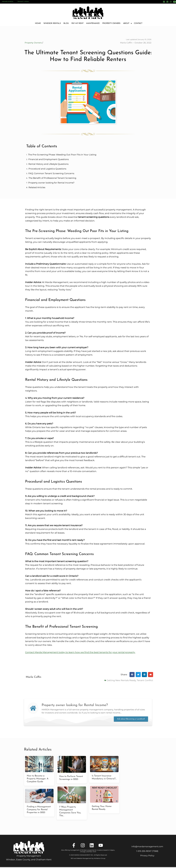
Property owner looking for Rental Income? (51, 183)
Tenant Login (23, 2)
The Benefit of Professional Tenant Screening (52, 179)
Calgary (112, 851)
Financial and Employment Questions (49, 160)
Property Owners (111, 23)
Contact (138, 23)
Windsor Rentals (52, 23)
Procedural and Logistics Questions (47, 169)
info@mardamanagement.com (147, 847)
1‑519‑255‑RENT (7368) (147, 852)
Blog (66, 23)
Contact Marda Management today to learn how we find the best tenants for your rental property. (80, 653)
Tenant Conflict (145, 681)
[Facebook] (164, 2)
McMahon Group (100, 859)
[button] (132, 675)
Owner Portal (8, 2)
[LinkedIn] (167, 2)
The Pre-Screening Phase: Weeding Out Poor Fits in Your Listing (62, 155)
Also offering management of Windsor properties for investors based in (85, 851)
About (127, 23)
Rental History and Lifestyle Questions (48, 164)
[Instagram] (171, 2)
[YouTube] (175, 2)
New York (92, 852)
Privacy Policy (147, 856)
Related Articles (37, 188)
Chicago (83, 852)
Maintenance (93, 23)
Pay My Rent (78, 23)
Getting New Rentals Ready (121, 681)
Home (38, 23)
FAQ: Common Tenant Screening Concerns (51, 174)
